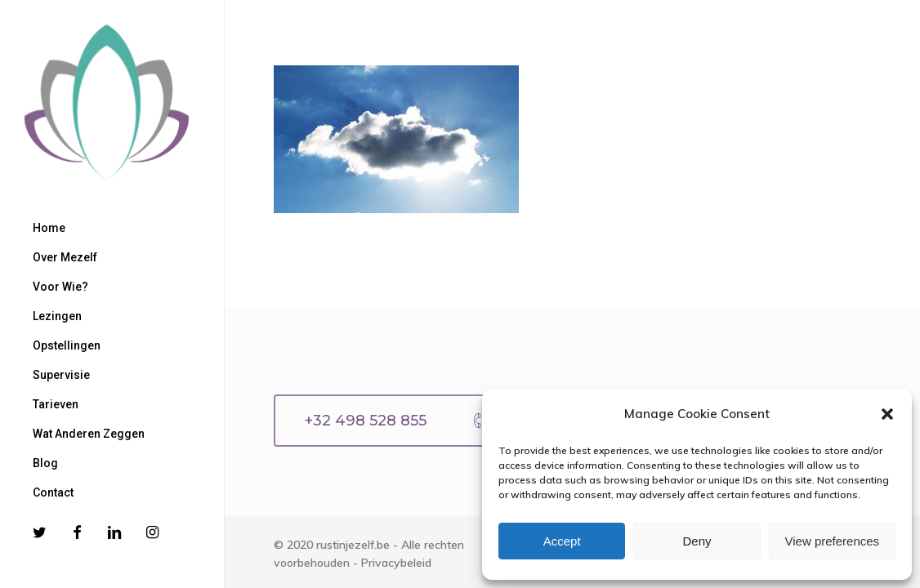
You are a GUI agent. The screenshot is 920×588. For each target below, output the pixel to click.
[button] (887, 414)
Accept (562, 541)
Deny (697, 541)
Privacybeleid (396, 563)
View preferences (833, 541)
